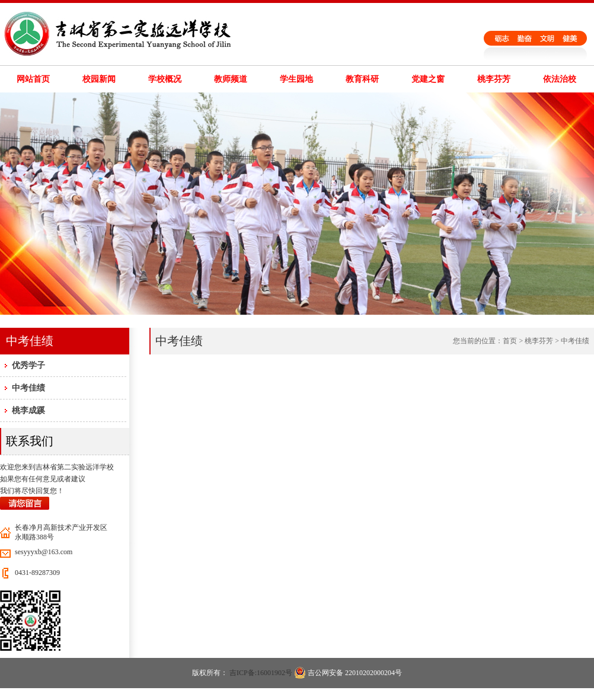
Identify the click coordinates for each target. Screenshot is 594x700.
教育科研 (362, 79)
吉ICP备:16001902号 (261, 673)
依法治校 (560, 79)
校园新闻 (99, 79)
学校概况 (165, 79)
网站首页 (33, 79)
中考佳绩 (28, 388)
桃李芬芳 (494, 79)
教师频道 (231, 79)
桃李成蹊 (28, 410)
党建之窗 (428, 79)
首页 (510, 341)
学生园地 (296, 79)
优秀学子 (28, 365)
